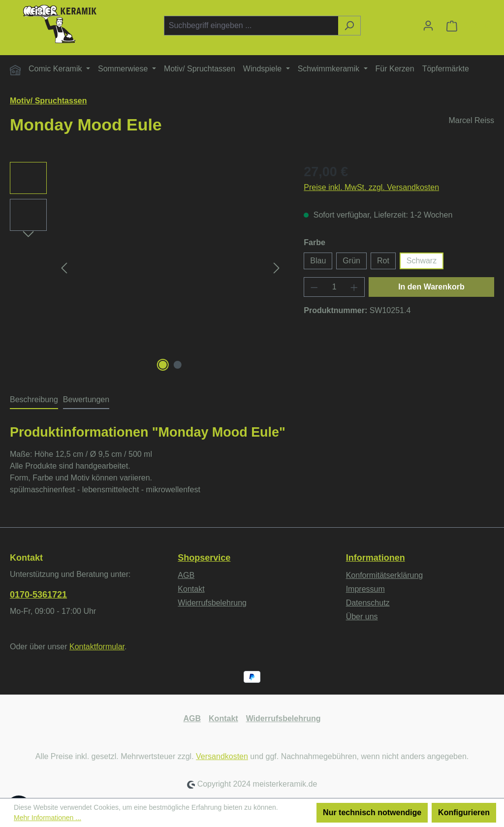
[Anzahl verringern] (314, 287)
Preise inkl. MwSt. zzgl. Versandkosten (371, 187)
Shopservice (204, 558)
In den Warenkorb (431, 287)
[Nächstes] (277, 268)
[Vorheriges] (64, 268)
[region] (147, 268)
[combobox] (251, 26)
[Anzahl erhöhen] (354, 287)
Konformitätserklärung (385, 575)
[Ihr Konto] (428, 26)
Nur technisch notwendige (372, 812)
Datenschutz (368, 603)
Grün (351, 261)
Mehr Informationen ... (47, 818)
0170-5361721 (38, 595)
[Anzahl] (334, 287)
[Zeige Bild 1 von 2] (163, 365)
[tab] (34, 400)
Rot (383, 261)
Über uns (362, 617)
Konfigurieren (464, 812)
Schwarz (422, 261)
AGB (186, 575)
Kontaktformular (97, 647)
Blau (318, 261)
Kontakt (191, 589)
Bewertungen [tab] (86, 399)
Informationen (376, 558)
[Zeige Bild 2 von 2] (178, 365)
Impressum (365, 589)
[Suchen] (349, 26)
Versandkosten (222, 756)
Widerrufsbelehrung (212, 603)
